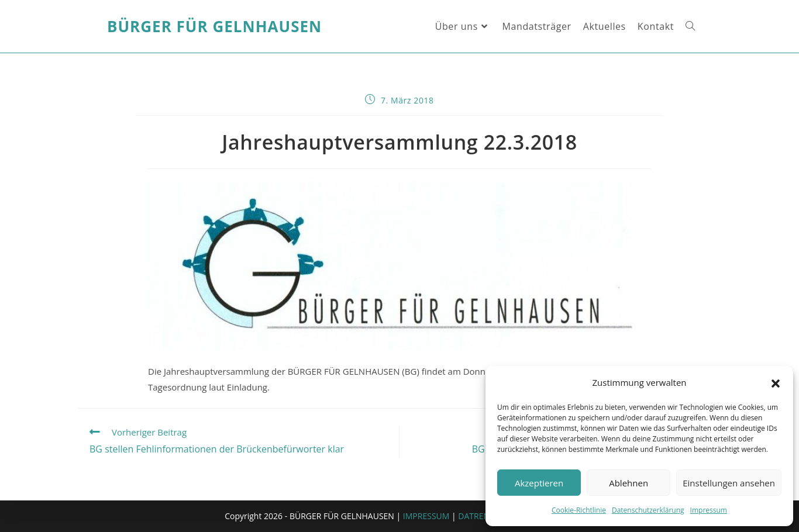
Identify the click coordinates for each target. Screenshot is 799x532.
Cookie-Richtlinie (579, 510)
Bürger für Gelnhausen (214, 26)
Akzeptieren (539, 483)
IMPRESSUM (426, 516)
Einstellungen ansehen (729, 483)
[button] (776, 383)
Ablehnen (628, 483)
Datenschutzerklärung (648, 510)
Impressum (709, 510)
